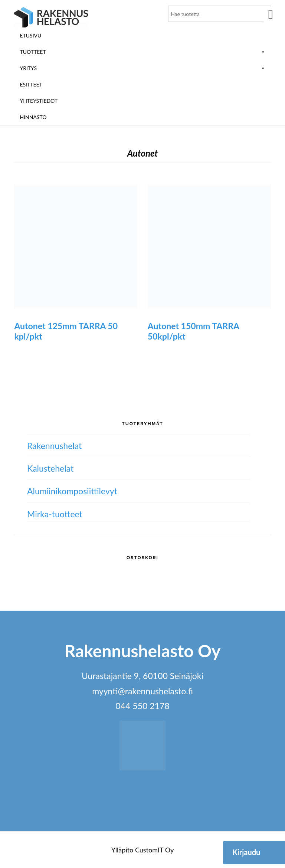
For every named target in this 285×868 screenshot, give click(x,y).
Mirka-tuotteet (55, 514)
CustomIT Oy (154, 850)
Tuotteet (142, 52)
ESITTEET (31, 84)
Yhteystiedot (39, 101)
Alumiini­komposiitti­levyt (72, 491)
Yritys (142, 68)
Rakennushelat (54, 446)
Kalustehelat (50, 468)
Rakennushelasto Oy (51, 18)
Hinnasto (33, 117)
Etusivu (30, 35)
